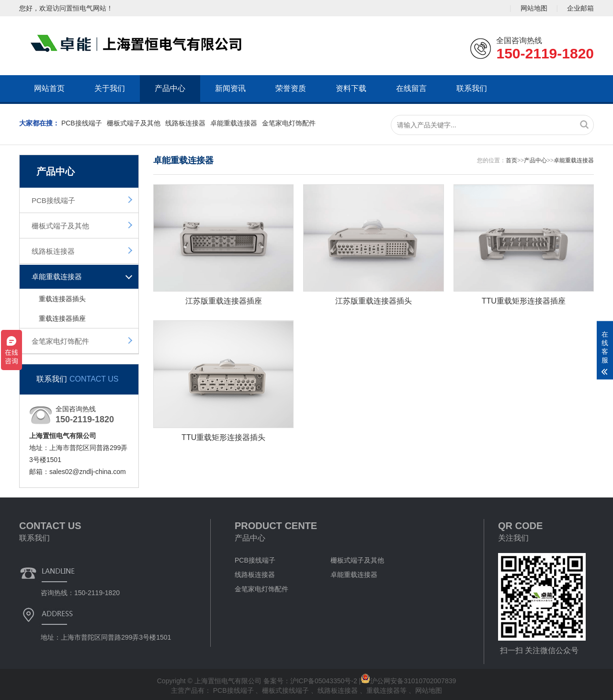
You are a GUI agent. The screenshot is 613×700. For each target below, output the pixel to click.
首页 (511, 160)
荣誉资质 (291, 88)
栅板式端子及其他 (134, 123)
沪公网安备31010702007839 (408, 681)
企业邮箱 (580, 8)
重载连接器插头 (62, 299)
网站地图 (534, 8)
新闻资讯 (230, 88)
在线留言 (411, 88)
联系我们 (472, 88)
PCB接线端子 (82, 123)
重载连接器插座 (62, 318)
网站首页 (49, 88)
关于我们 (110, 88)
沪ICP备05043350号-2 (324, 681)
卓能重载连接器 (234, 123)
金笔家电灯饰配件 (289, 123)
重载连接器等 (387, 690)
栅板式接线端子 (286, 690)
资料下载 (351, 88)
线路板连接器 (185, 123)
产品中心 (170, 88)
